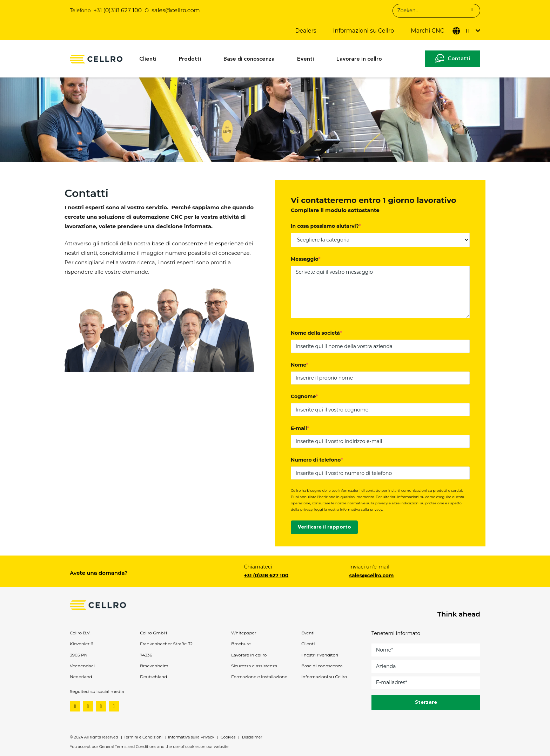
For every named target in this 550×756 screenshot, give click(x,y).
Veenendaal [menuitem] (82, 666)
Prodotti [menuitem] (190, 59)
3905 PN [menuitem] (79, 655)
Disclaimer (251, 737)
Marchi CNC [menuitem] (427, 31)
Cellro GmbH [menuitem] (153, 633)
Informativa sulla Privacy (191, 737)
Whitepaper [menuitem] (244, 633)
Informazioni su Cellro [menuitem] (364, 31)
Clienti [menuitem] (148, 59)
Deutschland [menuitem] (153, 677)
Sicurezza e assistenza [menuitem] (254, 666)
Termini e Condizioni (143, 737)
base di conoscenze (177, 243)
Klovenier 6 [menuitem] (82, 644)
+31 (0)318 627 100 (118, 10)
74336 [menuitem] (146, 655)
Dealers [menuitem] (306, 31)
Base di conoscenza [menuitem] (249, 59)
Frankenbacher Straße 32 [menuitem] (166, 644)
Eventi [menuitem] (306, 59)
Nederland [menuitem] (81, 677)
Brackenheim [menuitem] (154, 666)
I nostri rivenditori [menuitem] (320, 655)
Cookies (227, 737)
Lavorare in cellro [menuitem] (359, 59)
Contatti (459, 59)
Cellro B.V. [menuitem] (80, 633)
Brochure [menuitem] (241, 644)
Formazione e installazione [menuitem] (259, 677)
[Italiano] (466, 31)
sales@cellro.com (371, 575)
